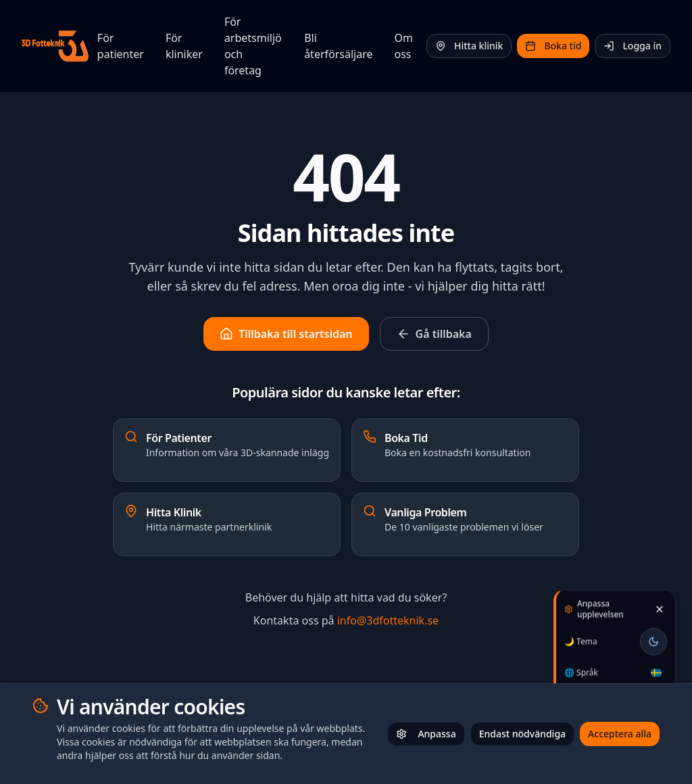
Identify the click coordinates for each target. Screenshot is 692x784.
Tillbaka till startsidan (286, 334)
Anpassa (426, 734)
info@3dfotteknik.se (388, 620)
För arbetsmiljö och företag (253, 46)
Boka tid (553, 46)
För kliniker (184, 46)
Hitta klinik (469, 46)
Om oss (404, 46)
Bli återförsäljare (338, 46)
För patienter (121, 46)
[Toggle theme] (653, 637)
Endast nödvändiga (522, 734)
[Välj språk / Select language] (656, 668)
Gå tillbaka (434, 334)
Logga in (633, 46)
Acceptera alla (620, 734)
